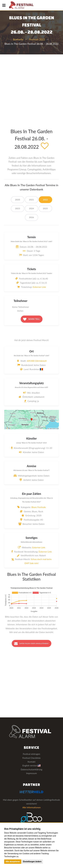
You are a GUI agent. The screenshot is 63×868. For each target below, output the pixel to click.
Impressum (31, 773)
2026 (31, 217)
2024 (31, 208)
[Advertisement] (31, 88)
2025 (45, 208)
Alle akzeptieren (13, 862)
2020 (18, 200)
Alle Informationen (31, 807)
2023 (18, 208)
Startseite (18, 39)
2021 (31, 200)
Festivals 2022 (37, 39)
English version (32, 765)
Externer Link (39, 287)
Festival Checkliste (31, 758)
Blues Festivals (39, 507)
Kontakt (31, 762)
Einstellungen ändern (32, 862)
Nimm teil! (32, 319)
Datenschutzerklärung (31, 769)
